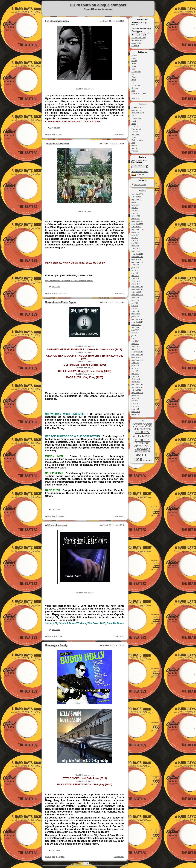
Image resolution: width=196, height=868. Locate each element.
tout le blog (135, 98)
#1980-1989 (143, 443)
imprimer (48, 134)
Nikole (134, 124)
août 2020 (135, 232)
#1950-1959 (142, 432)
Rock (133, 91)
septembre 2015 (137, 393)
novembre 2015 (137, 387)
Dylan (134, 66)
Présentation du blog (139, 38)
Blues (134, 58)
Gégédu (134, 146)
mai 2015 (135, 404)
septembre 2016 (137, 360)
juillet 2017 (135, 333)
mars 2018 (135, 311)
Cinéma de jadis (137, 107)
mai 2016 (135, 371)
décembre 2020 (137, 221)
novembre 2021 (137, 194)
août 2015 (135, 395)
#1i (150, 446)
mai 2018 (135, 306)
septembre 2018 (137, 295)
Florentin (135, 132)
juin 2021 (135, 208)
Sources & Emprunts (139, 93)
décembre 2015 (137, 385)
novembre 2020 (137, 224)
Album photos (136, 43)
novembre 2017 (137, 322)
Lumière (134, 121)
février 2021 (136, 216)
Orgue (134, 80)
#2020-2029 (147, 460)
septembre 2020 (137, 230)
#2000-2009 (143, 449)
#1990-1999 (141, 446)
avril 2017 (135, 341)
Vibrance (135, 151)
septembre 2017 (137, 327)
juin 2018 (135, 303)
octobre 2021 (136, 197)
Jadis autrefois (137, 110)
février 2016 (136, 379)
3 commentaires (119, 293)
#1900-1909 (137, 424)
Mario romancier (137, 140)
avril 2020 (135, 243)
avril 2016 (135, 374)
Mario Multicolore (138, 113)
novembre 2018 (137, 289)
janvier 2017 (136, 349)
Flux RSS (138, 174)
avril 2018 (135, 308)
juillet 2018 (135, 300)
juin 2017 (135, 336)
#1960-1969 (143, 436)
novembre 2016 (137, 355)
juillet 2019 (135, 268)
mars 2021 (135, 213)
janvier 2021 (136, 219)
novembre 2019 (137, 257)
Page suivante (96, 864)
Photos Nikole (137, 118)
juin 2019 (135, 270)
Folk (133, 74)
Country (134, 61)
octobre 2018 (136, 292)
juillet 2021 (135, 205)
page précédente (75, 864)
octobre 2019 (136, 259)
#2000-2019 (147, 452)
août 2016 (135, 363)
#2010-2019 (141, 457)
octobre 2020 (136, 227)
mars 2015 (135, 409)
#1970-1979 (142, 440)
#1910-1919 (147, 424)
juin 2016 (135, 368)
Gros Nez (135, 148)
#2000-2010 (138, 452)
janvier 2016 (136, 382)
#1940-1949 (145, 429)
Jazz (133, 69)
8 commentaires (119, 516)
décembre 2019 (137, 254)
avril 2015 (135, 406)
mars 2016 (135, 376)
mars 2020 (135, 246)
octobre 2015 (136, 390)
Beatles (134, 55)
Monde (134, 77)
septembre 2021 (137, 200)
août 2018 (135, 298)
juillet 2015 (135, 398)
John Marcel (136, 135)
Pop (133, 83)
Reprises (135, 88)
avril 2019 (135, 276)
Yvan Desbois (136, 129)
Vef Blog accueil (139, 185)
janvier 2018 (136, 317)
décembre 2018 (137, 287)
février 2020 (136, 249)
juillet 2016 (135, 366)
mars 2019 (135, 278)
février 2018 (136, 314)
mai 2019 (135, 273)
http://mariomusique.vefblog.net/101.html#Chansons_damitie (69, 281)
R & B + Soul (136, 85)
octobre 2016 (136, 357)
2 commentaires (119, 134)
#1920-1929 (139, 426)
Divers (134, 64)
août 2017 (135, 330)
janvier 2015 (136, 414)
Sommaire (135, 46)
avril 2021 (135, 211)
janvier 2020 (136, 251)
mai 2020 (135, 240)
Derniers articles (137, 40)
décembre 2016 (137, 352)
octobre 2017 (136, 325)
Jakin (133, 143)
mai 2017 (135, 338)
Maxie (134, 116)
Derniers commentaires (140, 172)
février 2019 (136, 281)
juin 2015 (135, 401)
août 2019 (135, 265)
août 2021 (135, 202)
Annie (134, 137)
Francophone (136, 72)
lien (54, 134)
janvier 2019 (136, 284)
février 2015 (136, 412)
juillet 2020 (135, 235)
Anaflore (135, 126)
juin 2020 (135, 238)
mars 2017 (135, 344)
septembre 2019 (137, 262)
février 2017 (136, 346)
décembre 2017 (137, 319)
